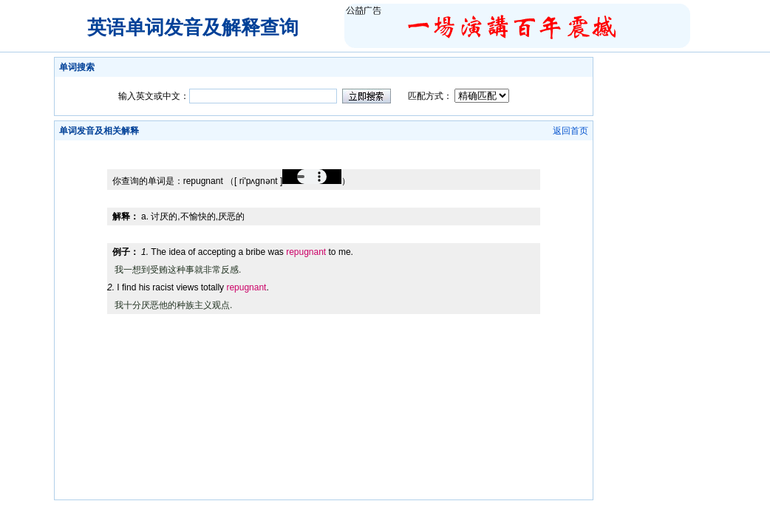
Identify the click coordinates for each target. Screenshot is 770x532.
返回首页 (570, 131)
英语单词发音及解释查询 (193, 27)
